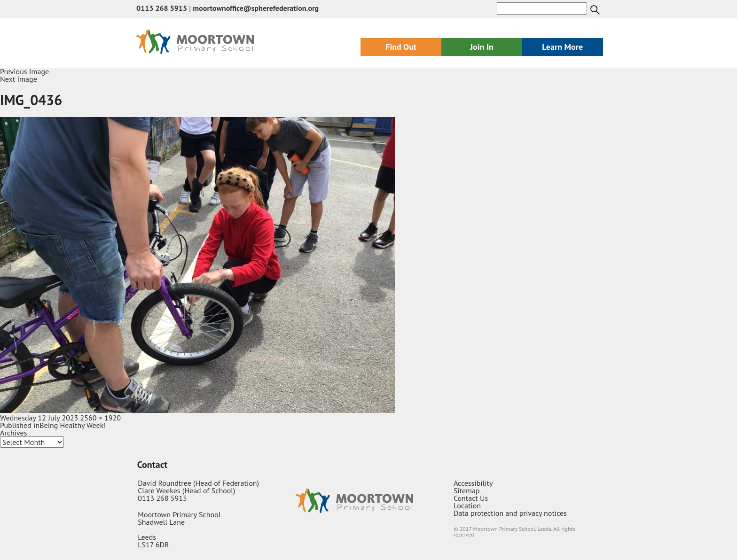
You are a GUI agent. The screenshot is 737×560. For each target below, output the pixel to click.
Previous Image (24, 71)
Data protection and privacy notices (510, 513)
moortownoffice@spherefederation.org (256, 8)
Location (467, 506)
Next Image (19, 79)
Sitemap (467, 490)
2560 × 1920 (101, 418)
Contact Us (471, 498)
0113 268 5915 (162, 8)
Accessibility (473, 483)
